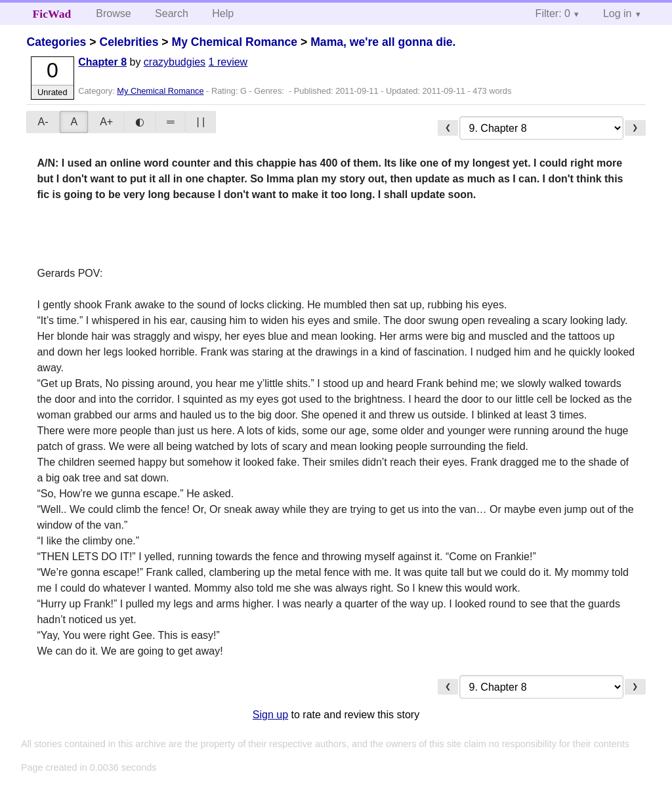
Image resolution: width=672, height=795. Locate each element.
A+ (106, 122)
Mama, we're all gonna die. (383, 42)
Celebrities (129, 42)
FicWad (52, 14)
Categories (56, 42)
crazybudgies (175, 62)
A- (43, 122)
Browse (113, 13)
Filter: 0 (553, 13)
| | (200, 122)
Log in (618, 13)
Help (223, 13)
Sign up (270, 715)
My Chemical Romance (234, 42)
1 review (228, 62)
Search (172, 13)
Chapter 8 (102, 62)
